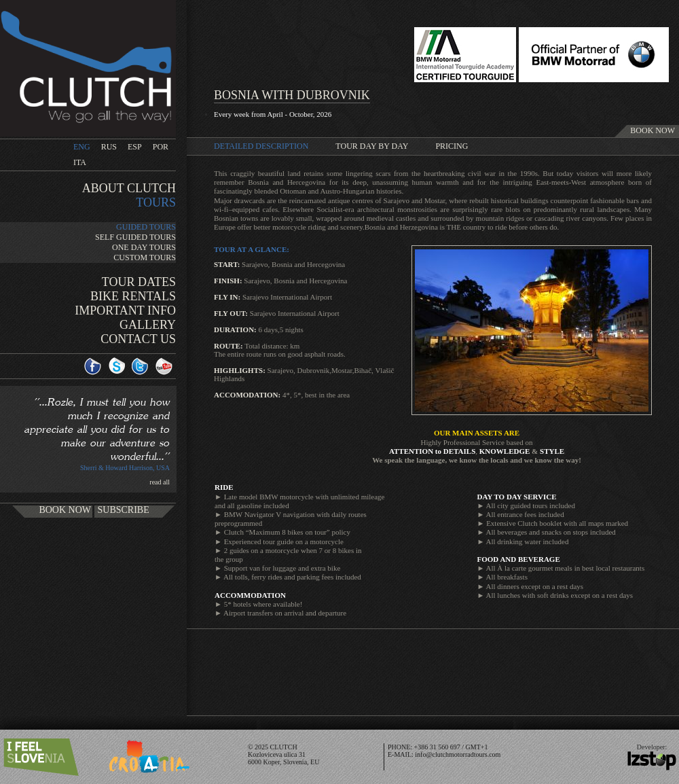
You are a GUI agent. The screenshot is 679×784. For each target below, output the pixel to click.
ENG (82, 147)
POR (161, 147)
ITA (80, 162)
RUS (109, 147)
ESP (135, 147)
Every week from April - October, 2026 (273, 114)
